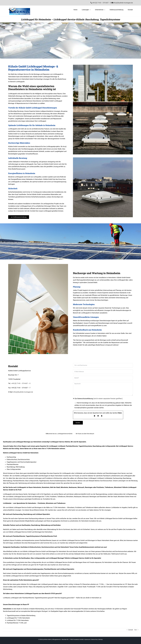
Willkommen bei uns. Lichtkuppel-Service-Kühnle (59, 434)
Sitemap (100, 639)
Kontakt (82, 639)
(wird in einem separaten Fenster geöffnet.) (98, 399)
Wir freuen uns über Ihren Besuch (85, 434)
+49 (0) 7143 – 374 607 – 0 (21, 383)
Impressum (87, 639)
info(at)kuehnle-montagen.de (23, 392)
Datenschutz (94, 639)
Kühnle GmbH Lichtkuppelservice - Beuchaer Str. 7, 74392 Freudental (61, 639)
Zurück (131, 630)
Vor (136, 630)
